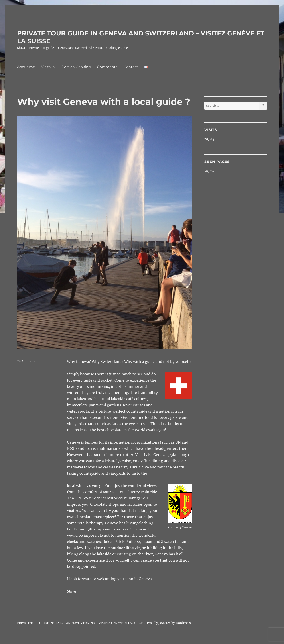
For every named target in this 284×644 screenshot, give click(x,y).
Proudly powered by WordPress (169, 623)
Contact (131, 67)
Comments (107, 67)
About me (26, 67)
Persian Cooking (76, 67)
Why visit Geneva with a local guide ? (104, 102)
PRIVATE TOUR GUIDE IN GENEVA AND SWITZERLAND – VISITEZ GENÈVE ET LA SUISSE (80, 623)
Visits (46, 67)
